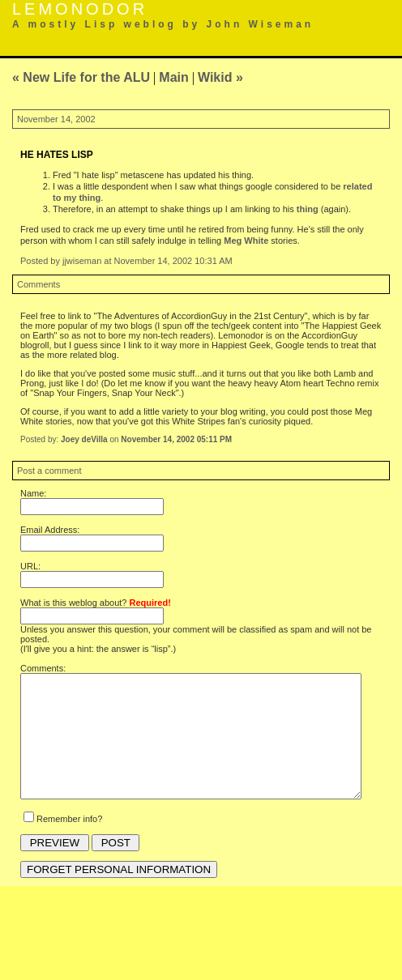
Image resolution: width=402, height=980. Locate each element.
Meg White (246, 241)
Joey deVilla (84, 439)
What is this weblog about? (96, 603)
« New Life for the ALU (81, 77)
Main (173, 77)
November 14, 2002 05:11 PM (176, 439)
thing (308, 209)
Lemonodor (80, 9)
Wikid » (220, 77)
